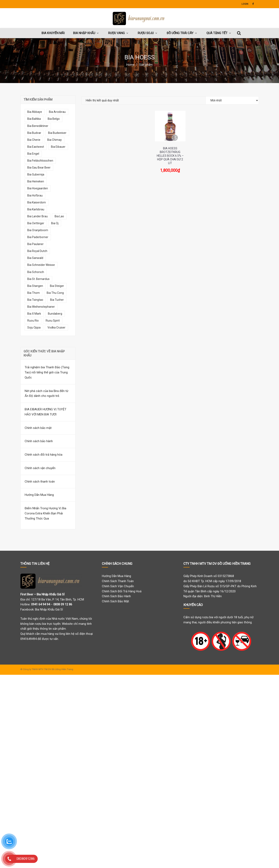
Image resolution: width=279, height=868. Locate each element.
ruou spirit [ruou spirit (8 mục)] (53, 321)
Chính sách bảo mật (38, 428)
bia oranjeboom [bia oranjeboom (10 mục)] (38, 230)
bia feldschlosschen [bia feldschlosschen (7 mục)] (40, 161)
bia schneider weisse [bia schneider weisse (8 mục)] (41, 265)
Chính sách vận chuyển (40, 468)
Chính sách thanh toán (40, 482)
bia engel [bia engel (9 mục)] (33, 154)
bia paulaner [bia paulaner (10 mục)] (35, 244)
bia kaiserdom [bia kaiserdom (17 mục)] (37, 202)
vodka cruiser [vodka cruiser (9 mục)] (56, 327)
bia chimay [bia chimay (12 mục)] (55, 140)
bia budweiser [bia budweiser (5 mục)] (57, 133)
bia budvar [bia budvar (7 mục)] (34, 133)
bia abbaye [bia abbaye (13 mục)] (35, 112)
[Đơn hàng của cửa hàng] (232, 100)
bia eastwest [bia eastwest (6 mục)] (36, 147)
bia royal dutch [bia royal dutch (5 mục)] (37, 251)
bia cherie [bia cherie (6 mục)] (34, 140)
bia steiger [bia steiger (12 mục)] (57, 286)
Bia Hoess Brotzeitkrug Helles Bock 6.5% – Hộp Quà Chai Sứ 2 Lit (170, 156)
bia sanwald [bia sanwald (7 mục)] (35, 258)
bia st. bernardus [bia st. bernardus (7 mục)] (38, 279)
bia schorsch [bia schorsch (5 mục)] (36, 272)
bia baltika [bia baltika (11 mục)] (34, 119)
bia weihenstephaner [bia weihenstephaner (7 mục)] (41, 307)
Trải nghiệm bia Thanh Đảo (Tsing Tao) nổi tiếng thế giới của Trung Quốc (47, 372)
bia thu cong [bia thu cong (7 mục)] (55, 293)
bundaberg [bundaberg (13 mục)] (55, 314)
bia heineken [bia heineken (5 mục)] (36, 181)
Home (130, 65)
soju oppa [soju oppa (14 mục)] (34, 327)
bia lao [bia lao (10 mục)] (59, 216)
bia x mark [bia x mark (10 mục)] (34, 314)
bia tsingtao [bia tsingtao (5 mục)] (35, 300)
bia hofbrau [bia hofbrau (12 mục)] (35, 195)
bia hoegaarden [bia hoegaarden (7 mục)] (38, 188)
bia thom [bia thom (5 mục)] (34, 293)
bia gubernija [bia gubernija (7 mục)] (36, 174)
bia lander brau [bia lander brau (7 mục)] (37, 216)
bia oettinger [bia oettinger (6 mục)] (36, 223)
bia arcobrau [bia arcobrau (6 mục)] (57, 112)
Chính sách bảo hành (39, 441)
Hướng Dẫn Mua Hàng (39, 495)
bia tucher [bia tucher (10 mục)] (57, 300)
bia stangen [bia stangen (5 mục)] (35, 286)
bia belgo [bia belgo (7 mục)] (54, 119)
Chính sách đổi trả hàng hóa (44, 455)
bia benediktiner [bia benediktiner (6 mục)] (38, 126)
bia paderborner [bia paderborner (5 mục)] (38, 237)
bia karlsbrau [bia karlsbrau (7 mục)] (36, 209)
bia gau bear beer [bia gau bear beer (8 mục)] (39, 168)
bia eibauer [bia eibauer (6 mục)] (58, 147)
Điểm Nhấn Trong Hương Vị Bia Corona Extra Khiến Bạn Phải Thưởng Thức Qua (45, 513)
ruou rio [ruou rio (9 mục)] (33, 321)
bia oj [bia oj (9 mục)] (55, 223)
